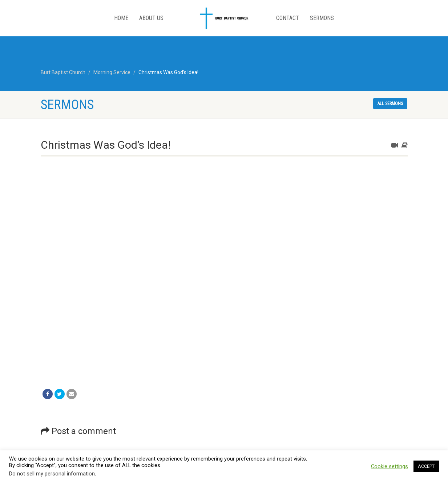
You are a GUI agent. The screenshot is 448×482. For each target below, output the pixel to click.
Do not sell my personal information (52, 474)
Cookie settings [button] (390, 466)
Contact (288, 18)
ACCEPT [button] (426, 466)
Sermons (322, 18)
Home (121, 18)
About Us (151, 18)
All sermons (390, 104)
